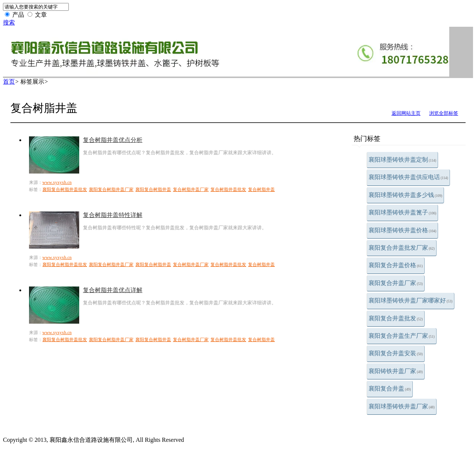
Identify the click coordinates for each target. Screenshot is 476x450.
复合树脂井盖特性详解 (113, 215)
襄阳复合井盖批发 (396, 318)
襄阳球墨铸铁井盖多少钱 (405, 195)
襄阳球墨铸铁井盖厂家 (402, 406)
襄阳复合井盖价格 (396, 265)
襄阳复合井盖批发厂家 (402, 248)
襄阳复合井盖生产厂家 (402, 336)
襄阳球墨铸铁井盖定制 (402, 160)
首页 (9, 82)
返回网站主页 (406, 113)
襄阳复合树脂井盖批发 (65, 190)
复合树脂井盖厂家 (191, 190)
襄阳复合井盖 (390, 389)
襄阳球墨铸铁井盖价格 (402, 230)
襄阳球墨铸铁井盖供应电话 (408, 177)
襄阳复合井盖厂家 (396, 283)
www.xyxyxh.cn (57, 182)
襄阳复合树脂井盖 (153, 190)
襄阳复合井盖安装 (396, 353)
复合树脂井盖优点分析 (113, 140)
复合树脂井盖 (261, 190)
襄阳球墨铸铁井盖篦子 (402, 212)
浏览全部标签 (444, 113)
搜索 (9, 22)
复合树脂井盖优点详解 (113, 290)
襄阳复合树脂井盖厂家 (111, 190)
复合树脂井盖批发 (228, 190)
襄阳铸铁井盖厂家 (396, 371)
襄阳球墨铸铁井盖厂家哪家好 (411, 300)
